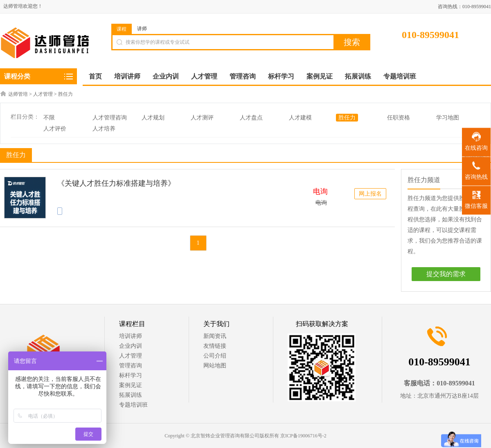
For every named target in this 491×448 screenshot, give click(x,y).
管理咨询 (131, 366)
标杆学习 (131, 375)
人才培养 (104, 129)
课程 (122, 29)
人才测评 (202, 118)
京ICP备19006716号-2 (303, 436)
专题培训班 (133, 405)
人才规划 (153, 118)
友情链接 (215, 346)
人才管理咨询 (110, 118)
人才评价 (55, 129)
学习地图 (448, 118)
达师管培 (18, 94)
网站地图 (215, 366)
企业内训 (131, 346)
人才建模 (300, 118)
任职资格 (399, 118)
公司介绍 (215, 356)
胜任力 (65, 94)
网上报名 (370, 194)
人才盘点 (251, 118)
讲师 (142, 29)
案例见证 (131, 385)
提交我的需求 (446, 274)
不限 (49, 118)
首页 (95, 76)
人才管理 (43, 94)
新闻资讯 (215, 336)
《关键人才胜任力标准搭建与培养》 (116, 183)
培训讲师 (131, 336)
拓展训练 (131, 395)
